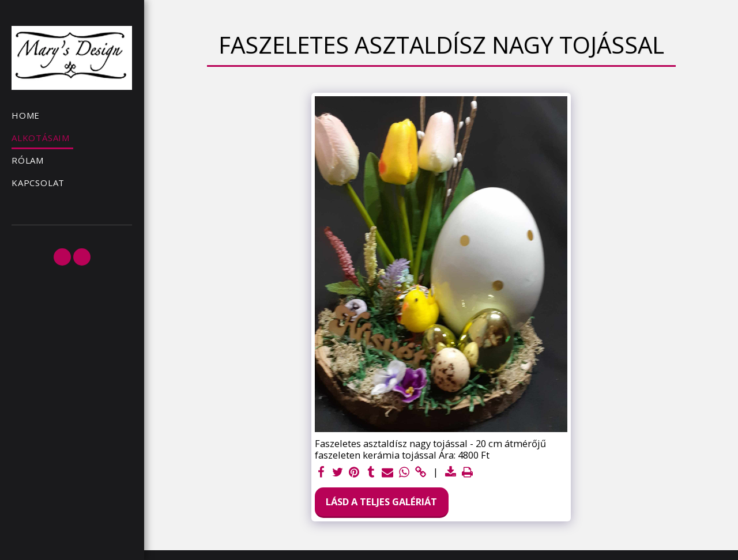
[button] (62, 257)
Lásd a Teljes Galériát (381, 502)
